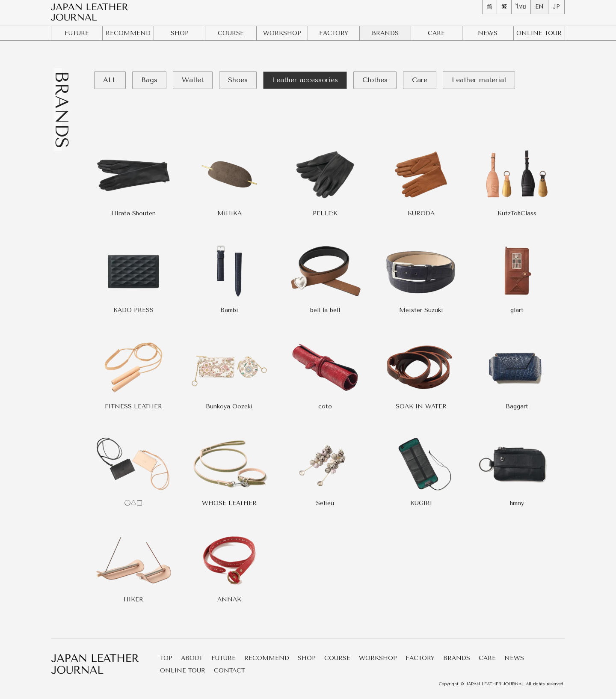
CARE (436, 33)
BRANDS (385, 33)
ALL (110, 80)
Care (420, 80)
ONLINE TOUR (183, 671)
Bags (149, 80)
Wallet (193, 80)
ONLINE (539, 33)
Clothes (375, 80)
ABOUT (192, 659)
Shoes (238, 80)
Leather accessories (305, 80)
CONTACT (230, 671)
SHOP (180, 33)
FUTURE (77, 33)
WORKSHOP (282, 33)
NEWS (488, 33)
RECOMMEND (128, 33)
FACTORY (334, 33)
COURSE (231, 33)
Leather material (479, 80)
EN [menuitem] (539, 7)
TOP (166, 659)
